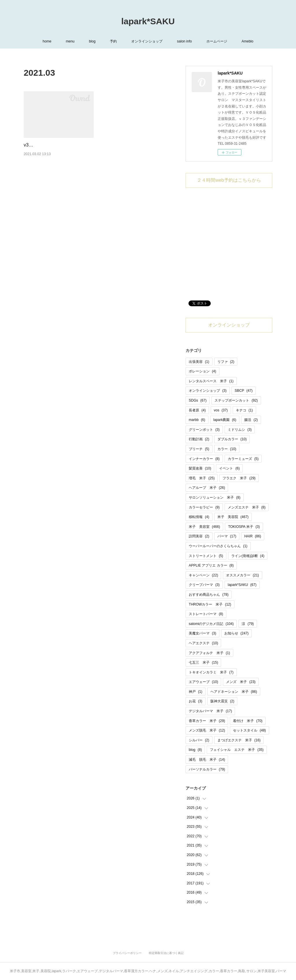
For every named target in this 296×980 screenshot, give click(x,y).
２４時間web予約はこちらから (229, 180)
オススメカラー (242, 575)
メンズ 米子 (241, 682)
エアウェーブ (203, 682)
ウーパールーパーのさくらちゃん (218, 546)
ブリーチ (199, 449)
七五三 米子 (203, 662)
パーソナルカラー (207, 769)
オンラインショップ (147, 41)
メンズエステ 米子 (247, 507)
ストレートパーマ (206, 614)
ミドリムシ (240, 430)
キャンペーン (203, 575)
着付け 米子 (248, 721)
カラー (227, 449)
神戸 (196, 692)
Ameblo (248, 41)
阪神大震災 (222, 701)
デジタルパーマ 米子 (210, 711)
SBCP (244, 391)
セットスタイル (249, 730)
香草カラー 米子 (207, 721)
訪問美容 (199, 536)
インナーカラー (204, 459)
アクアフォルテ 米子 (209, 653)
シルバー (199, 740)
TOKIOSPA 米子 (244, 527)
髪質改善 (200, 468)
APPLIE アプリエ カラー (211, 565)
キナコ (244, 410)
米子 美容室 (204, 527)
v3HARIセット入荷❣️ (46, 145)
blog (92, 41)
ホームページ (217, 41)
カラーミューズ (243, 459)
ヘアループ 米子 (207, 488)
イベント (229, 468)
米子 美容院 (233, 517)
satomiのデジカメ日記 (211, 624)
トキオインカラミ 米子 (211, 672)
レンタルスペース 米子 (211, 381)
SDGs (198, 400)
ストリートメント (206, 556)
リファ (226, 362)
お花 (196, 701)
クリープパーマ (204, 585)
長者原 (197, 410)
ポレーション (202, 371)
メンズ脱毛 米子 (207, 730)
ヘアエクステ (203, 643)
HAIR (253, 536)
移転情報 (199, 517)
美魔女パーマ (202, 633)
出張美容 (199, 362)
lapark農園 (225, 420)
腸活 (251, 420)
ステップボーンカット (236, 400)
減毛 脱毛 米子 (207, 760)
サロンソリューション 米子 (215, 498)
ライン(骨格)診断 (248, 556)
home (47, 41)
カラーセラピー (204, 507)
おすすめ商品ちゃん (209, 595)
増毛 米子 (202, 478)
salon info (184, 41)
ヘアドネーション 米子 (234, 692)
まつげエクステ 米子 (239, 740)
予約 (113, 41)
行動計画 (199, 439)
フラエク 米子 (239, 478)
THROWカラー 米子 (210, 604)
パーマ (227, 536)
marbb (197, 420)
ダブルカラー (232, 439)
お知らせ (236, 633)
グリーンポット (204, 430)
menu (70, 41)
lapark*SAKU (148, 21)
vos (221, 410)
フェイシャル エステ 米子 (237, 750)
